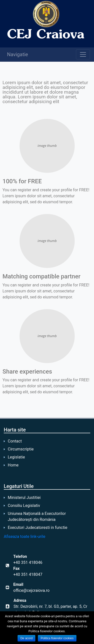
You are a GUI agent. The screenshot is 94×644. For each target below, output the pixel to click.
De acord (26, 638)
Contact (15, 441)
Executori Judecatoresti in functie (37, 528)
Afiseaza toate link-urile (25, 537)
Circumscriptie (21, 449)
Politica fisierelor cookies (57, 638)
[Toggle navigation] (83, 54)
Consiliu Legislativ (24, 506)
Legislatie (16, 457)
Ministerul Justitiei (24, 498)
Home (13, 465)
